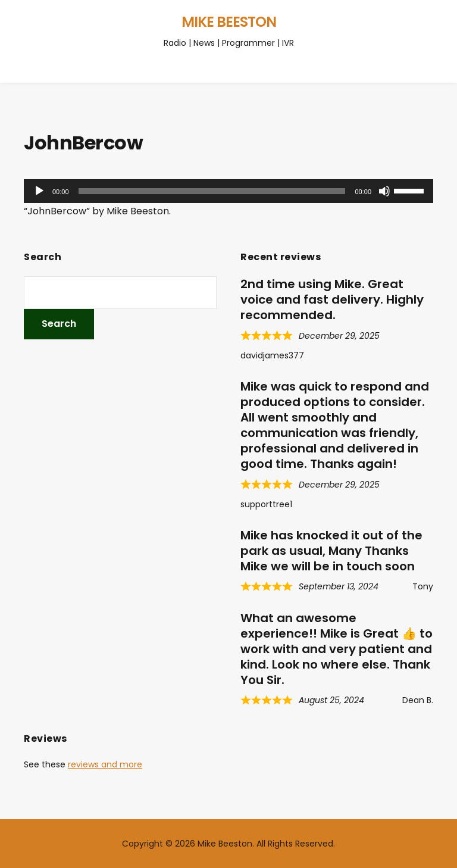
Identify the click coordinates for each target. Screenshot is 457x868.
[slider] (212, 191)
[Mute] (384, 191)
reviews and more (105, 764)
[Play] (39, 191)
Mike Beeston (229, 22)
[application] (228, 191)
